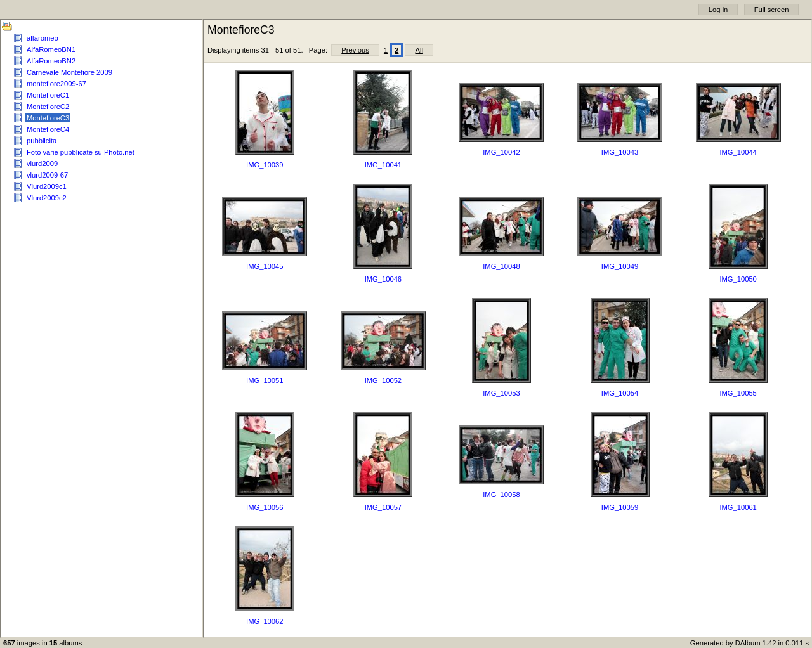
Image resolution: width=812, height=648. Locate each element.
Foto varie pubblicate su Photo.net (81, 152)
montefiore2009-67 (56, 84)
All (419, 50)
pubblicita (42, 141)
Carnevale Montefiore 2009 (69, 72)
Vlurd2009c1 (47, 186)
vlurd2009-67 (47, 175)
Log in (718, 10)
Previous (355, 50)
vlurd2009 (42, 164)
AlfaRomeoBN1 (51, 49)
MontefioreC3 (48, 118)
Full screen (772, 10)
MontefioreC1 (48, 95)
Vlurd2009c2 (47, 198)
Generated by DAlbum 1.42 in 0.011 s (750, 643)
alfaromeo (43, 38)
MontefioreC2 (48, 107)
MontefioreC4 (48, 129)
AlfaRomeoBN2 (51, 61)
